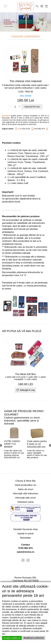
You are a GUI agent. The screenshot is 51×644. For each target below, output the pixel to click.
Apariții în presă (25, 534)
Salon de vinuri (25, 489)
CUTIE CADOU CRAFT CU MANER (12, 444)
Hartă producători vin (26, 485)
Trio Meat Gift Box (25, 374)
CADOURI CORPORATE (26, 37)
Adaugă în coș (32, 107)
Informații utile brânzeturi (25, 494)
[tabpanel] (14, 446)
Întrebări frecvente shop (26, 529)
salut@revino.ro (26, 552)
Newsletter (25, 538)
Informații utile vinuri (26, 498)
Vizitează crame (26, 502)
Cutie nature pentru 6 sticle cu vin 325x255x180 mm (37, 444)
